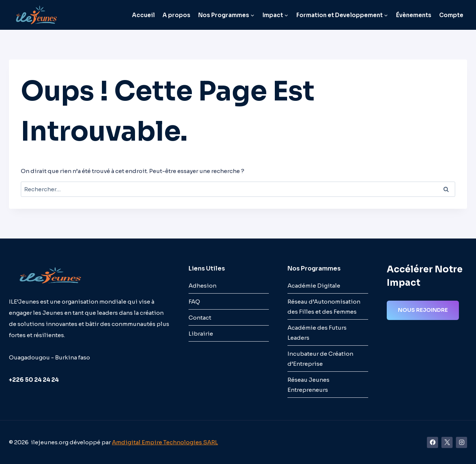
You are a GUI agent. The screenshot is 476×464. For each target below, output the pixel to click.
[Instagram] (461, 442)
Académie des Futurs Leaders (317, 333)
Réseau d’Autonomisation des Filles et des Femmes (324, 307)
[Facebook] (432, 442)
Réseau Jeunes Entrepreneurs (308, 385)
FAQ (194, 302)
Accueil (143, 15)
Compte (451, 15)
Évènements (414, 15)
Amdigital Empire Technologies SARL (165, 442)
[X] (447, 442)
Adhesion (202, 286)
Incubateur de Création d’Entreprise (320, 359)
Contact (200, 318)
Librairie (201, 334)
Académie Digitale (314, 286)
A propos (176, 15)
